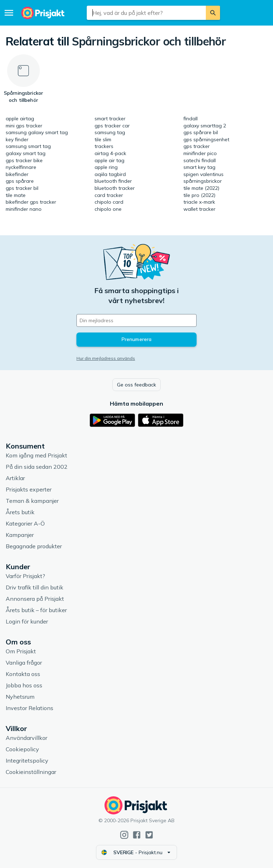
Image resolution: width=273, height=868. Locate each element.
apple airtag (20, 119)
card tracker (109, 195)
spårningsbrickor (203, 181)
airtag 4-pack (110, 153)
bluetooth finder (113, 181)
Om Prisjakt (21, 651)
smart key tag (199, 167)
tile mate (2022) (201, 188)
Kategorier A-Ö (25, 523)
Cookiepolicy (22, 749)
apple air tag (109, 160)
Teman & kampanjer (32, 501)
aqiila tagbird (110, 174)
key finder (17, 139)
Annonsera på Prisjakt (35, 599)
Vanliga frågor (24, 663)
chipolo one (108, 209)
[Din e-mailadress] (136, 320)
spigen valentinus (204, 174)
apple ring (106, 167)
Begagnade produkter (34, 546)
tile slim (103, 139)
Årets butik (20, 512)
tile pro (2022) (199, 195)
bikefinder (17, 174)
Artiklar (15, 478)
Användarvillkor (26, 738)
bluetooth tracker (115, 188)
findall (191, 119)
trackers (104, 146)
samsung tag (110, 132)
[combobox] (146, 13)
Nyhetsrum (20, 697)
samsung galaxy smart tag (37, 132)
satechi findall (200, 160)
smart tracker (110, 119)
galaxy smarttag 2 (205, 126)
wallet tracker (199, 209)
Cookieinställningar (31, 772)
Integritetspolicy (27, 760)
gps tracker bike (24, 160)
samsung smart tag (28, 146)
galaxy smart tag (26, 153)
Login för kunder (27, 621)
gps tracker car (112, 126)
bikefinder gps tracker (31, 202)
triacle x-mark (199, 202)
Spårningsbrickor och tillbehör (149, 41)
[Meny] (9, 13)
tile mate (16, 195)
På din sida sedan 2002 (37, 467)
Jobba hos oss (24, 685)
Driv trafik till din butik (34, 587)
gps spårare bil (201, 132)
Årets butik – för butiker (36, 610)
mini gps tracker (24, 126)
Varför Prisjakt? (25, 576)
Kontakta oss (23, 674)
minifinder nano (24, 209)
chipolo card (109, 202)
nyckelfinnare (21, 167)
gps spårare (20, 181)
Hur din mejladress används (106, 358)
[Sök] (213, 13)
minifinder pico (200, 153)
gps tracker (197, 146)
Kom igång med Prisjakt (36, 455)
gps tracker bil (22, 188)
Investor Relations (30, 708)
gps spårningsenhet (206, 139)
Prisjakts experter (29, 489)
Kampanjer (20, 535)
